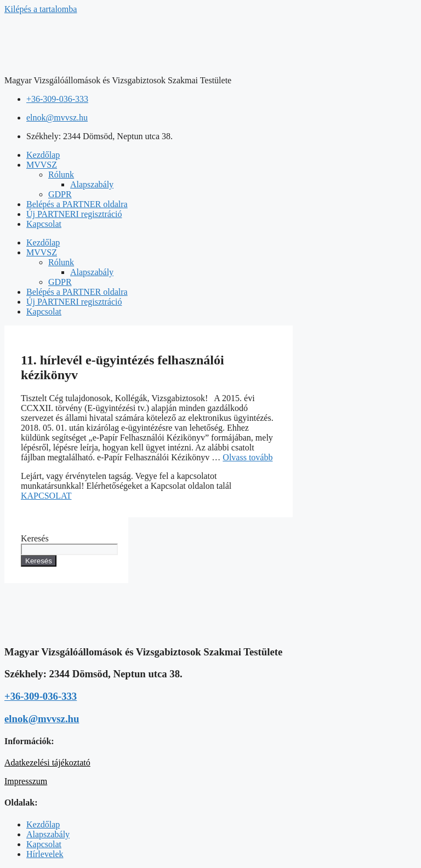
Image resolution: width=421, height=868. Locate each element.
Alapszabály (92, 184)
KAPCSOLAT (46, 496)
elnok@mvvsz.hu (42, 719)
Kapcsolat (44, 224)
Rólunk (61, 175)
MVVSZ (42, 165)
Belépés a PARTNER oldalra (77, 204)
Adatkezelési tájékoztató (47, 763)
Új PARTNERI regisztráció (74, 214)
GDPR (60, 194)
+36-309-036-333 (41, 696)
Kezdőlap (43, 155)
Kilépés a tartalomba (41, 9)
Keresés (35, 538)
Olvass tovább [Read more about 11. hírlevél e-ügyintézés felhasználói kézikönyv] (248, 457)
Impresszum (26, 781)
